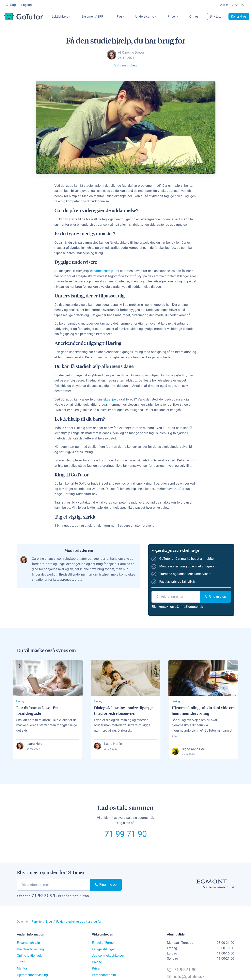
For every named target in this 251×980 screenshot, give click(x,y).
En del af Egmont (104, 943)
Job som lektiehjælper (108, 956)
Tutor (21, 962)
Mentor (22, 969)
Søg (11, 5)
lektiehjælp (111, 399)
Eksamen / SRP (93, 17)
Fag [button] (119, 17)
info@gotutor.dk (191, 607)
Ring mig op (215, 597)
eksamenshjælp (102, 271)
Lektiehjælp (60, 17)
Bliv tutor (216, 17)
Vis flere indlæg (126, 66)
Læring (20, 701)
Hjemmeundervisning (32, 975)
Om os (194, 17)
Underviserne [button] (145, 17)
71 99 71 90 (126, 834)
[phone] (176, 597)
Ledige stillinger (103, 949)
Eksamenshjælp (29, 943)
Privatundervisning (31, 949)
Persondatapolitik (105, 975)
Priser (172, 17)
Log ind (27, 5)
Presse (97, 962)
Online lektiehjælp (30, 956)
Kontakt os (239, 17)
